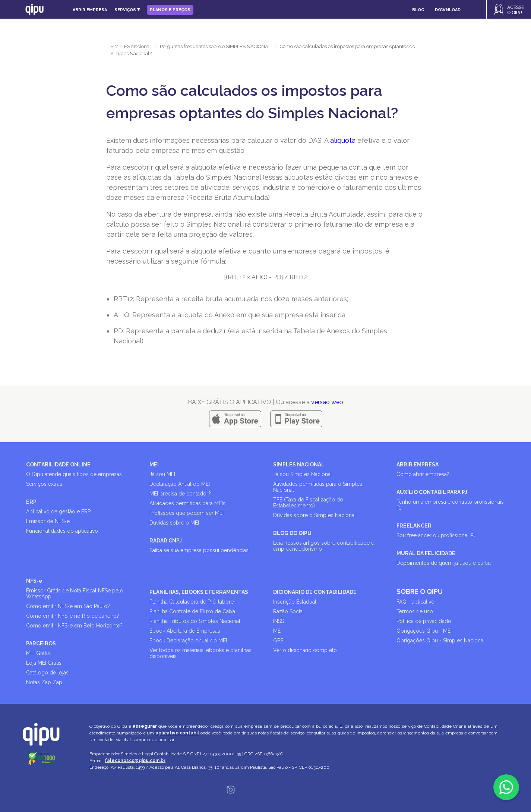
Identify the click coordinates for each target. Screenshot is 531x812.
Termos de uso (415, 611)
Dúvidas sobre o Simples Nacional (315, 515)
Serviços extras (44, 484)
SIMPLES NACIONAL (299, 465)
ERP (31, 502)
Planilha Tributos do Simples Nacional (195, 621)
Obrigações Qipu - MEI (424, 631)
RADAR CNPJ (166, 541)
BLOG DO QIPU (292, 533)
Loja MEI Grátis (44, 663)
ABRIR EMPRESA (418, 465)
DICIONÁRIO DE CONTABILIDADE (315, 592)
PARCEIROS (41, 643)
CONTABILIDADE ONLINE (58, 465)
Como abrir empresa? (423, 474)
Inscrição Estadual (295, 602)
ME (277, 631)
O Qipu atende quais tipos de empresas (74, 474)
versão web (327, 402)
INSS (279, 621)
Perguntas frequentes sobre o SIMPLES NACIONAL (215, 46)
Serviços (127, 10)
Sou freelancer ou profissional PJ (436, 535)
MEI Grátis (38, 653)
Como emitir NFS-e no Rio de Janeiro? (73, 616)
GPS (278, 641)
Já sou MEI (162, 474)
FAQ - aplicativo (415, 602)
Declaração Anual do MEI (180, 484)
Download (448, 10)
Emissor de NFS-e (48, 521)
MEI (154, 465)
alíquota (343, 140)
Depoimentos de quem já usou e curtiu (444, 563)
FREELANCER (414, 526)
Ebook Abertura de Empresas (185, 631)
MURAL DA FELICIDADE (426, 553)
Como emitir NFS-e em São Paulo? (68, 606)
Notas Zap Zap (44, 682)
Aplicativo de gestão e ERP (58, 512)
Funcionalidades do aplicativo (62, 531)
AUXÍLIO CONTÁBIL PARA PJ (432, 492)
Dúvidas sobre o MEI (174, 523)
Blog (418, 10)
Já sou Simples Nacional (303, 474)
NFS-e (34, 581)
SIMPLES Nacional (131, 46)
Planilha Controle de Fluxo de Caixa (192, 611)
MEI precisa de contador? (180, 494)
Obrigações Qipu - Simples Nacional (441, 641)
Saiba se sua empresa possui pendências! (200, 550)
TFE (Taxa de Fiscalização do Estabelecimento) (308, 503)
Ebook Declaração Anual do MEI (188, 641)
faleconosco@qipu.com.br (135, 761)
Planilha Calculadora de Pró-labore (192, 602)
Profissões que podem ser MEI (187, 513)
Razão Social (289, 611)
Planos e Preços (170, 10)
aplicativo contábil (177, 733)
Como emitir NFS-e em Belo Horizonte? (74, 626)
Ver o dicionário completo (305, 650)
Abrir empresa (90, 10)
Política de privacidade (424, 621)
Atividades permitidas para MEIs (187, 503)
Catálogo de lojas (47, 673)
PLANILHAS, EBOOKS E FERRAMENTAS (199, 592)
